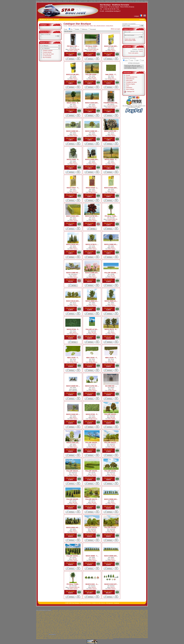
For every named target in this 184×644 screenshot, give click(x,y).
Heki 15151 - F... (111, 74)
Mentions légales (131, 84)
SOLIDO (96, 630)
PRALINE (64, 627)
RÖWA (120, 629)
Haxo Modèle (88, 619)
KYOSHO (146, 621)
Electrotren (139, 616)
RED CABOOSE (125, 628)
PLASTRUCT (143, 626)
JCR (42, 621)
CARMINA (126, 613)
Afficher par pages (116, 29)
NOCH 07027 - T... (73, 188)
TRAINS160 (107, 632)
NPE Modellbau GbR (72, 626)
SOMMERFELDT (102, 630)
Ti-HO (147, 631)
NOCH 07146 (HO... (73, 74)
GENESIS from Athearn (114, 618)
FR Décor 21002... (92, 46)
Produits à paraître (48, 50)
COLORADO (42, 614)
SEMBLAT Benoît (40, 630)
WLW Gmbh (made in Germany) (125, 633)
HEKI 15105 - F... (111, 358)
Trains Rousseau (100, 632)
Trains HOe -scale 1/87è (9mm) (136, 634)
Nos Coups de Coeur (48, 54)
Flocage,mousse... (112, 79)
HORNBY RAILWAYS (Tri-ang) (43, 620)
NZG (78, 626)
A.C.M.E (71, 610)
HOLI (134, 619)
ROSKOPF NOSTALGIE (95, 629)
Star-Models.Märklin (74, 631)
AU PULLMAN (73, 612)
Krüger (138, 621)
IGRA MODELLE (87, 620)
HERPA (113, 619)
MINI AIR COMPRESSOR (99, 624)
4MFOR (68, 610)
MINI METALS (108, 624)
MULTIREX (137, 625)
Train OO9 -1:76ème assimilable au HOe (86, 639)
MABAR (73, 623)
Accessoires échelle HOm (62, 636)
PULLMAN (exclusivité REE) (60, 628)
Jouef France (60, 621)
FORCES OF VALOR (46, 618)
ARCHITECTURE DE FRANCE (92, 611)
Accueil (128, 75)
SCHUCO (143, 629)
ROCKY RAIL (70, 629)
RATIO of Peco (118, 628)
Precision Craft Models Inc (72, 627)
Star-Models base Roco (44, 631)
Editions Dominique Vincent (89, 616)
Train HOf (134, 638)
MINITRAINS (124, 624)
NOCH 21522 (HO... (73, 216)
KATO (82, 621)
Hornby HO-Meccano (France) (141, 619)
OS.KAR (94, 626)
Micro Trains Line (69, 624)
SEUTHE (60, 630)
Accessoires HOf (98, 639)
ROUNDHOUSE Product (105, 629)
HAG (56, 619)
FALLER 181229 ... (73, 499)
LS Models (57, 623)
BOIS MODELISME (46, 613)
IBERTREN (73, 620)
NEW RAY (44, 626)
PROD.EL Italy (105, 627)
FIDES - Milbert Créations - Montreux (115, 617)
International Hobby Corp (118, 620)
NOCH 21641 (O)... (73, 443)
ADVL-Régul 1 (79, 610)
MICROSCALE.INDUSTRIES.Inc (80, 624)
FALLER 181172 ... (92, 499)
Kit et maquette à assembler (67, 638)
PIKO (133, 626)
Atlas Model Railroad (61, 612)
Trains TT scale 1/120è (114, 634)
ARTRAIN (129, 611)
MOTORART (119, 625)
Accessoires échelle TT (124, 634)
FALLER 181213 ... (111, 443)
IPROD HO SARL (127, 620)
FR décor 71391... (111, 216)
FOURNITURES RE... (75, 49)
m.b (69, 623)
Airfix (134, 610)
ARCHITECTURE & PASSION (79, 611)
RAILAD (98, 628)
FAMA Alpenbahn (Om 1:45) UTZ (93, 617)
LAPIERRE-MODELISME (44, 622)
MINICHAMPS (114, 624)
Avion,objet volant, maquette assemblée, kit (82, 638)
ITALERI (133, 620)
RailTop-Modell (112, 628)
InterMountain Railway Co (107, 620)
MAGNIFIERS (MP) (79, 623)
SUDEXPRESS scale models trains (107, 631)
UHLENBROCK (46, 633)
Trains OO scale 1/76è (86, 634)
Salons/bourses (130, 79)
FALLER (94, 78)
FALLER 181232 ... (111, 471)
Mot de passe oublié (130, 40)
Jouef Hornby (66, 621)
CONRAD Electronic (54, 614)
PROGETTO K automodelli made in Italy (122, 627)
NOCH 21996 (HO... (92, 273)
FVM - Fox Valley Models (91, 618)
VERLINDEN (66, 633)
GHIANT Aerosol (126, 618)
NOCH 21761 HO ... (92, 386)
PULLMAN (52, 628)
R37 (68, 628)
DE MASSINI (91, 614)
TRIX (135, 632)
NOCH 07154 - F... (73, 329)
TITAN (53, 632)
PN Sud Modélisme (43, 627)
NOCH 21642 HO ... (73, 414)
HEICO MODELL (94, 619)
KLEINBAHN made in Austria (123, 621)
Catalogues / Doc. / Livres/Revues (46, 638)
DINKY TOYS (126, 614)
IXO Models (137, 620)
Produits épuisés (47, 52)
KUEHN (142, 621)
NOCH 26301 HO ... (73, 528)
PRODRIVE (111, 627)
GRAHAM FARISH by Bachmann (139, 618)
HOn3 (112, 639)
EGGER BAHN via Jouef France (130, 616)
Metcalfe (38, 624)
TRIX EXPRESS (140, 632)
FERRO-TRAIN (104, 617)
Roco (75, 629)
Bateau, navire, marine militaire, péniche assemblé (106, 638)
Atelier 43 (135, 611)
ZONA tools (46, 634)
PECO (119, 626)
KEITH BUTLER (87, 621)
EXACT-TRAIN (79, 617)
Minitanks (119, 624)
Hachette (52, 619)
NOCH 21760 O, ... (92, 244)
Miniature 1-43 (47, 639)
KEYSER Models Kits (100, 621)
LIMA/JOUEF (145, 622)
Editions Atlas (80, 616)
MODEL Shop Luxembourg (89, 625)
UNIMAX (51, 633)
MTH (134, 625)
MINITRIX (129, 624)
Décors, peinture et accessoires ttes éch (79, 26)
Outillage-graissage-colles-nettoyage (85, 637)
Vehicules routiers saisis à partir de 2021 (61, 639)
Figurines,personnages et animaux (100, 637)
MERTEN (146, 623)
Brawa (71, 613)
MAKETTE (93, 623)
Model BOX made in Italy (42, 625)
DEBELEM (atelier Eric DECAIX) (101, 614)
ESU (66, 617)
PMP (147, 626)
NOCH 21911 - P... (73, 103)
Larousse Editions (54, 622)
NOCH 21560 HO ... (92, 131)
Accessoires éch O (81, 636)
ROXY (117, 629)
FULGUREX (83, 618)
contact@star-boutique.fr (113, 11)
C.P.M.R (111, 613)
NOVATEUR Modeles (63, 626)
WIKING (112, 633)
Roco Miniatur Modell (80, 629)
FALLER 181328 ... (111, 528)
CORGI (61, 614)
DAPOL (86, 614)
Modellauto (114, 625)
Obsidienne (81, 626)
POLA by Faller (50, 627)
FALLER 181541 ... (73, 556)
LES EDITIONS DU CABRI (91, 622)
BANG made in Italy (132, 612)
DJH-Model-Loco (45, 616)
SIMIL (78, 630)
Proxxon (48, 628)
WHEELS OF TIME (106, 633)
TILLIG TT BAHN (47, 632)
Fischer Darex (131, 617)
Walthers (92, 633)
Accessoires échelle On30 (104, 636)
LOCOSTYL (47, 623)
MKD (143, 624)
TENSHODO (142, 631)
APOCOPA (63, 611)
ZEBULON (38, 634)
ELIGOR (144, 616)
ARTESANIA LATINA (118, 611)
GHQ (130, 618)
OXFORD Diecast (99, 626)
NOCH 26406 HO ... (73, 386)
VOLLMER (87, 633)
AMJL (60, 611)
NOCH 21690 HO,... (111, 244)
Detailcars (121, 614)
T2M (115, 631)
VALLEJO (56, 633)
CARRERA (142, 613)
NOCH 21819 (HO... (92, 103)
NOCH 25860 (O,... (92, 301)
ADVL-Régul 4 (97, 610)
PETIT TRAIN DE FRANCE (126, 626)
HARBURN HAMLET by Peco (73, 619)
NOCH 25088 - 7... (92, 556)
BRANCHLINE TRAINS (60, 613)
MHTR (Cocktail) (56, 624)
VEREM (61, 633)
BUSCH (94, 587)
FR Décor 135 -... (73, 46)
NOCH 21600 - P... (73, 159)
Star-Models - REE (136, 630)
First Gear (126, 617)
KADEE (79, 621)
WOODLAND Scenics (137, 633)
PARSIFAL (115, 626)
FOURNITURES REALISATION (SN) (58, 618)
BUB (92, 613)
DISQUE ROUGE (133, 614)
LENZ (74, 622)
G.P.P (98, 618)
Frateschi (75, 618)
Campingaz (115, 613)
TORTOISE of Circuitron (70, 632)
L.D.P (37, 622)
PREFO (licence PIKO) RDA (84, 627)
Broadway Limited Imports (82, 613)
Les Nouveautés (47, 56)
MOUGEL (124, 625)
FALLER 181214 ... (73, 471)
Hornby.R (59, 620)
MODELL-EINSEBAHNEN (106, 625)
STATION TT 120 (95, 631)
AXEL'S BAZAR (86, 612)
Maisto (85, 623)
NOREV (51, 626)
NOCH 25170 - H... (111, 329)
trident (132, 632)
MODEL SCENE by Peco (77, 625)
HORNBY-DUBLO (53, 620)
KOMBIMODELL (133, 621)
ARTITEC (125, 611)
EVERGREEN (72, 617)
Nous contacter (130, 89)
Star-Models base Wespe (54, 631)
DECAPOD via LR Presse (113, 614)
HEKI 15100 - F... (73, 358)
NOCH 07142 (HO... (111, 46)
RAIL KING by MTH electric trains (89, 628)
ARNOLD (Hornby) (103, 611)
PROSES (133, 627)
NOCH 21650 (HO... (92, 159)
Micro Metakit (62, 624)
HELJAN (102, 619)
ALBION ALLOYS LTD (44, 611)
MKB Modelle (139, 624)
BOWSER (53, 613)
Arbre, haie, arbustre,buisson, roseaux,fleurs (102, 26)
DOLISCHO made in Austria (55, 616)
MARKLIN (98, 623)
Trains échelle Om (114, 636)
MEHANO (133, 623)
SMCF (81, 630)
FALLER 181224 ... (92, 443)
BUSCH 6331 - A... (92, 584)
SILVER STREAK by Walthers (70, 630)
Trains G (120, 636)
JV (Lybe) (75, 621)
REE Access (131, 628)
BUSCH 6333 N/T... (111, 584)
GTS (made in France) (41, 619)
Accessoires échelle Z (140, 636)
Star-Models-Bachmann (65, 631)
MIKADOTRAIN (90, 624)
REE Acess (137, 628)
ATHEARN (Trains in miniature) (43, 612)
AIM (126, 610)
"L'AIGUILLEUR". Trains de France (59, 610)
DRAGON (66, 616)
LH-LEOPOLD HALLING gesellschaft (107, 622)
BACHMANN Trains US (114, 612)
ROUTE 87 (113, 629)
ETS (68, 617)
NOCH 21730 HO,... (92, 216)
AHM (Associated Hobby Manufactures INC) (116, 610)
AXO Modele (92, 612)
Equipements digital (73, 637)
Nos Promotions (47, 58)
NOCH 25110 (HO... (73, 301)
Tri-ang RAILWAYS (127, 632)
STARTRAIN (89, 631)
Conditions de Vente (131, 82)
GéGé (121, 618)
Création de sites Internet (98, 603)
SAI (113, 389)
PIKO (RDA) (137, 626)
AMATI (54, 611)
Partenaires (129, 88)
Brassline (67, 613)
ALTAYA (50, 611)
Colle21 (38, 614)
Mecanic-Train (119, 623)
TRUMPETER (39, 633)
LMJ (37, 623)
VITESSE (76, 633)
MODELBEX (97, 625)
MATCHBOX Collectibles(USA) (106, 623)
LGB (98, 622)
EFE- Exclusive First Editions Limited (115, 616)
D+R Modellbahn (81, 614)
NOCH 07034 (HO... (111, 188)
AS (132, 611)
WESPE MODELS (98, 633)
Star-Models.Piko (82, 631)
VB (59, 633)
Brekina (74, 613)
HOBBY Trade (123, 619)
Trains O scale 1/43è (72, 636)
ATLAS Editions (53, 612)
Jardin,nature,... (93, 475)
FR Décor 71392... (73, 584)
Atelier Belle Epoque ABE (143, 611)
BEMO (138, 612)
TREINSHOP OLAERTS (118, 632)
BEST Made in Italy (144, 612)
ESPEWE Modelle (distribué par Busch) (50, 617)
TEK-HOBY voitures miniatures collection (131, 631)
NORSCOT (56, 626)
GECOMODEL (103, 618)
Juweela (71, 621)
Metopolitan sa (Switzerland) (46, 624)
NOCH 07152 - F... (92, 414)
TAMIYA (120, 631)
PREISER (92, 627)
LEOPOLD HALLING (80, 622)
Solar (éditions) (91, 630)
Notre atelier (129, 81)
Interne (93, 638)
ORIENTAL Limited (88, 626)
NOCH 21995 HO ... (73, 273)
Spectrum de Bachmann (110, 630)
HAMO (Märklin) (60, 619)
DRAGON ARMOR (73, 616)
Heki (113, 78)
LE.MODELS (62, 622)
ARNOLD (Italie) (110, 611)
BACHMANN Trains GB (104, 612)
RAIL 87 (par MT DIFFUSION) (75, 628)
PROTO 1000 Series (140, 627)
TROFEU (146, 632)
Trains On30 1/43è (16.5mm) (92, 636)
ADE (74, 610)
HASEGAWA (82, 619)
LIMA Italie (140, 622)
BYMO (98, 613)
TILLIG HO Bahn (40, 632)
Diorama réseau (57, 638)
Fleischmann (137, 617)
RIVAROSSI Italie (51, 629)
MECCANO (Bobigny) (126, 623)
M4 (70, 623)
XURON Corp (145, 633)
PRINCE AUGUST (98, 627)
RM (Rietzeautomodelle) (60, 629)
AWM (81, 612)
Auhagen (78, 612)
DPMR (63, 616)
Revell (141, 628)
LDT (58, 622)
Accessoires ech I (74, 639)
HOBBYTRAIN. (129, 619)
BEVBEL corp (39, 613)
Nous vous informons (132, 77)
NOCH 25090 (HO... (111, 556)
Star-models (129, 630)
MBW (114, 623)
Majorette (88, 623)
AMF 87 (57, 611)
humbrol (68, 620)
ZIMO (42, 634)
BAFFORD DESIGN (124, 612)
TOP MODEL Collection (59, 632)
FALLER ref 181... (92, 329)
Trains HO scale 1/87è (61, 634)
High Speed (117, 619)
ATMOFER (67, 612)
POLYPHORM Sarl (58, 627)
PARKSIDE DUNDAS (108, 626)
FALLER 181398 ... (111, 273)
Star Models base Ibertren (121, 630)
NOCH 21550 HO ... (73, 131)
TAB (117, 631)
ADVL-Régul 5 (104, 610)
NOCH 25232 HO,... (73, 244)
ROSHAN (87, 629)
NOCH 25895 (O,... (111, 301)
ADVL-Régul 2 (85, 610)
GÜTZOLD (48, 619)
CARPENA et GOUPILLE (134, 613)
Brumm (89, 613)
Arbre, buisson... (74, 51)
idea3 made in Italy (79, 620)
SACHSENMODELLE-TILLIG (128, 629)
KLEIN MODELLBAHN (112, 621)
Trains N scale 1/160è (95, 634)
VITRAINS (81, 633)
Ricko (143, 628)
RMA (66, 629)
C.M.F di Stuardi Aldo (104, 613)
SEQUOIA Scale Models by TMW (51, 630)
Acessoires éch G (126, 636)
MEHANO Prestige (140, 623)
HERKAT (109, 619)
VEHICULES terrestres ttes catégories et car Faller (131, 637)
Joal (56, 621)
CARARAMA (121, 613)
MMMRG (146, 624)
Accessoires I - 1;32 (106, 639)
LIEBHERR (117, 622)
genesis (107, 618)
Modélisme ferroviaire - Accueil (49, 19)
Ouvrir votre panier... (134, 53)
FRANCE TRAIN (70, 618)
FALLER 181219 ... (92, 528)
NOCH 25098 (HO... (111, 499)
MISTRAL (133, 624)
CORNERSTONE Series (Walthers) (70, 614)
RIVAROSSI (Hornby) (42, 629)
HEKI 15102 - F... (92, 358)
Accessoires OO (128, 638)
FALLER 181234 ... (92, 471)
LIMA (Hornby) (134, 622)
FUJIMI (79, 618)
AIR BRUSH (130, 610)
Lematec (71, 622)
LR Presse (52, 623)
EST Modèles (62, 617)
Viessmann (71, 633)
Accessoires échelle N (105, 634)
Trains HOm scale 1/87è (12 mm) (49, 636)
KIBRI (106, 621)
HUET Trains (64, 620)
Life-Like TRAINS (123, 622)
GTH (147, 618)
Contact (142, 19)
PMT (37, 627)
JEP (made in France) (47, 621)
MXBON (142, 625)
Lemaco (67, 622)
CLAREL (146, 613)
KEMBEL (93, 621)
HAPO (65, 619)
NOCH (113, 49)
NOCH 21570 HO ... (111, 131)
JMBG (54, 621)
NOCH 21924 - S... (111, 159)
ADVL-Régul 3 (91, 610)
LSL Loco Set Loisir (63, 623)
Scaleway (117, 603)
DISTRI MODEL (141, 614)
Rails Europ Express (104, 628)
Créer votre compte (130, 39)
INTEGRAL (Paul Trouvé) (96, 620)
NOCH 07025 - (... (92, 188)
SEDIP (146, 629)
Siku (63, 630)
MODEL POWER (51, 625)
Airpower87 (137, 610)
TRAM (111, 632)
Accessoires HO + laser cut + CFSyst (73, 634)
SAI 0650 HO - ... (111, 386)
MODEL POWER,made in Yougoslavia (63, 625)
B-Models (97, 612)
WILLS (116, 633)
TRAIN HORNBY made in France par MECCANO (86, 632)
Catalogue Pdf (130, 92)
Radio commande (120, 638)
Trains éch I (132, 636)
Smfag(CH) (85, 630)
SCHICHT (138, 629)
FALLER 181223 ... (111, 414)
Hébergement (110, 603)
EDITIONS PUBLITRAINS (101, 616)
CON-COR (48, 614)
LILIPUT (129, 622)
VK (84, 633)
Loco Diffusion (41, 623)
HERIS (106, 619)
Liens (128, 86)
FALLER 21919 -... (92, 74)
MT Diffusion (130, 625)
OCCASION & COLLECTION (114, 637)
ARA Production (69, 611)
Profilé (51, 639)
